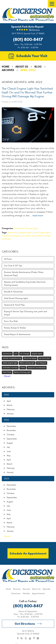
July (8, 447)
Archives (8, 70)
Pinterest (34, 638)
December (11, 426)
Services (26, 589)
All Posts (8, 259)
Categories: (10, 252)
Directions (16, 593)
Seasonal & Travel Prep (14, 305)
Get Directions (25, 624)
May (9, 456)
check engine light (42, 233)
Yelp (26, 638)
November (11, 430)
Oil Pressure (42, 363)
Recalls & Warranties (13, 292)
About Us (22, 67)
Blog (38, 67)
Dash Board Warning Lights (26, 228)
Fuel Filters (7, 372)
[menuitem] (8, 589)
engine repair (26, 233)
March (9, 405)
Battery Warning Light (22, 372)
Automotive (13, 233)
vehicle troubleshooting (12, 358)
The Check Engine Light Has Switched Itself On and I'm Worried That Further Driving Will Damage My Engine (27, 93)
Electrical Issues (30, 358)
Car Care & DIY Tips (13, 266)
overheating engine (11, 236)
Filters (23, 368)
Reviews (17, 589)
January (10, 414)
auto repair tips (28, 236)
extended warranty (10, 368)
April (9, 401)
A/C (16, 354)
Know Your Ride (11, 321)
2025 (6, 420)
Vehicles (26, 593)
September (12, 439)
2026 (6, 395)
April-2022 (28, 70)
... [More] (6, 376)
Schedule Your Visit (32, 56)
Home (6, 67)
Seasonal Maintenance (37, 368)
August (10, 443)
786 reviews (34, 30)
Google (22, 638)
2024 (6, 479)
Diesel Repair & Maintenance (17, 334)
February (11, 409)
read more (38, 216)
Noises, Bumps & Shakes (15, 328)
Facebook (18, 638)
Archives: (9, 387)
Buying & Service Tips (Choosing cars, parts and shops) (25, 313)
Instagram (38, 638)
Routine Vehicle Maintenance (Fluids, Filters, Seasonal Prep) (24, 274)
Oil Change (25, 354)
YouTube (30, 638)
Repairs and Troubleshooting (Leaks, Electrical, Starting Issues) (25, 284)
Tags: (5, 347)
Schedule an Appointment (28, 553)
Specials (46, 589)
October (11, 435)
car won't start (45, 358)
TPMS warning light (27, 363)
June (9, 451)
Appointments (38, 593)
